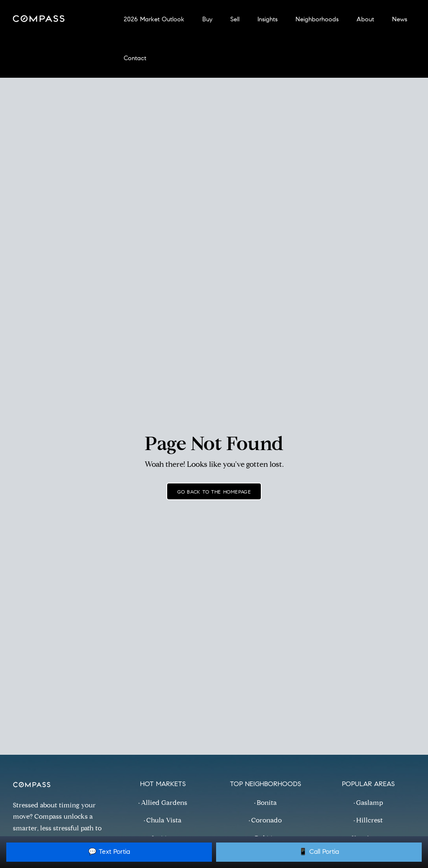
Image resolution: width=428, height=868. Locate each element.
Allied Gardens (164, 803)
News (400, 20)
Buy (207, 20)
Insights (267, 20)
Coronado (266, 821)
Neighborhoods (317, 20)
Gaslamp (369, 803)
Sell (235, 20)
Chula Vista (164, 821)
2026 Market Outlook (154, 20)
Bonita (267, 803)
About (365, 20)
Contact (135, 59)
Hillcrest (369, 821)
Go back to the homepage (214, 492)
